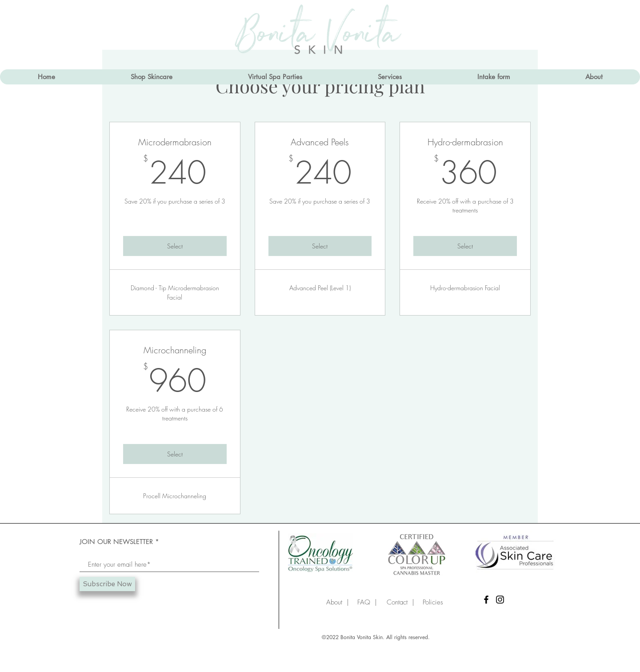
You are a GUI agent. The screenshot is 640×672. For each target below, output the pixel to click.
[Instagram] (500, 600)
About (334, 602)
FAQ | (365, 602)
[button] (389, 77)
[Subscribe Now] (107, 584)
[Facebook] (486, 600)
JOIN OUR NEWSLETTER (116, 542)
